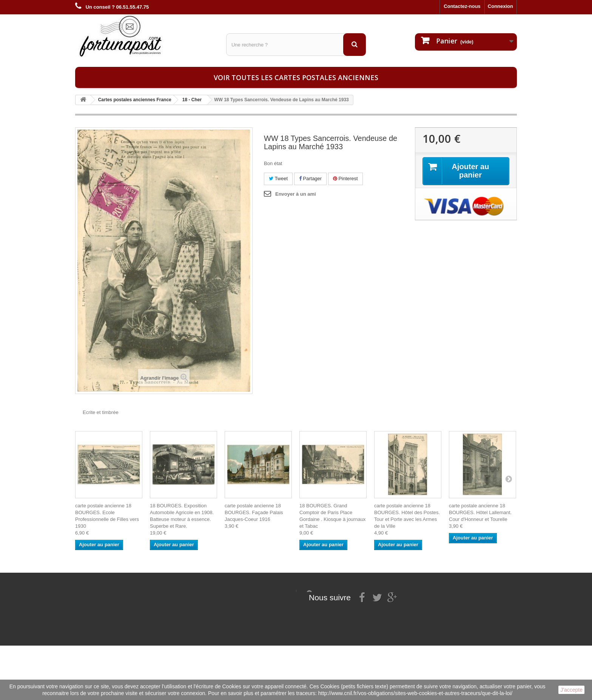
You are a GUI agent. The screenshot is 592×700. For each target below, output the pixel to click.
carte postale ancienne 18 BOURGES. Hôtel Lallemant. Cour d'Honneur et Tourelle (480, 512)
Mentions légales (95, 603)
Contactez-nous (462, 6)
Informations (90, 593)
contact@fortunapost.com (364, 634)
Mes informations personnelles (187, 603)
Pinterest (345, 178)
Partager (310, 178)
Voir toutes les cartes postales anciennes (296, 77)
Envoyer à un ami (296, 194)
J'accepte (571, 690)
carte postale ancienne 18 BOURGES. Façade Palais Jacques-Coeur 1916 (254, 512)
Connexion (500, 6)
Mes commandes (170, 593)
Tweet (278, 178)
